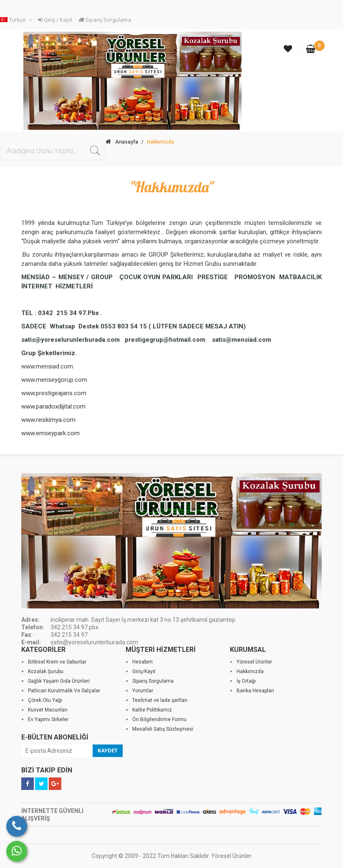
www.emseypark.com (50, 433)
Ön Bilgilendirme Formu (159, 719)
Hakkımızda (250, 671)
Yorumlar (143, 691)
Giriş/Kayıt (144, 671)
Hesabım (142, 662)
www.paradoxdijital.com (53, 406)
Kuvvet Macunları (48, 710)
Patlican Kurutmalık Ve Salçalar (64, 691)
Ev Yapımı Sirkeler (48, 719)
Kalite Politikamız (152, 710)
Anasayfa (122, 142)
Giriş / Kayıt (55, 20)
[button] (17, 20)
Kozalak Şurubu (46, 671)
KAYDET (108, 751)
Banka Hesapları (255, 691)
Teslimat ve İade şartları (160, 700)
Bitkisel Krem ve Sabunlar (57, 662)
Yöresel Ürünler (254, 662)
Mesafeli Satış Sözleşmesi (163, 729)
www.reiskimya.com (48, 420)
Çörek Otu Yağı (45, 700)
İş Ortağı (246, 681)
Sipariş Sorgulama (105, 20)
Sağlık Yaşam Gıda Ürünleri (59, 681)
